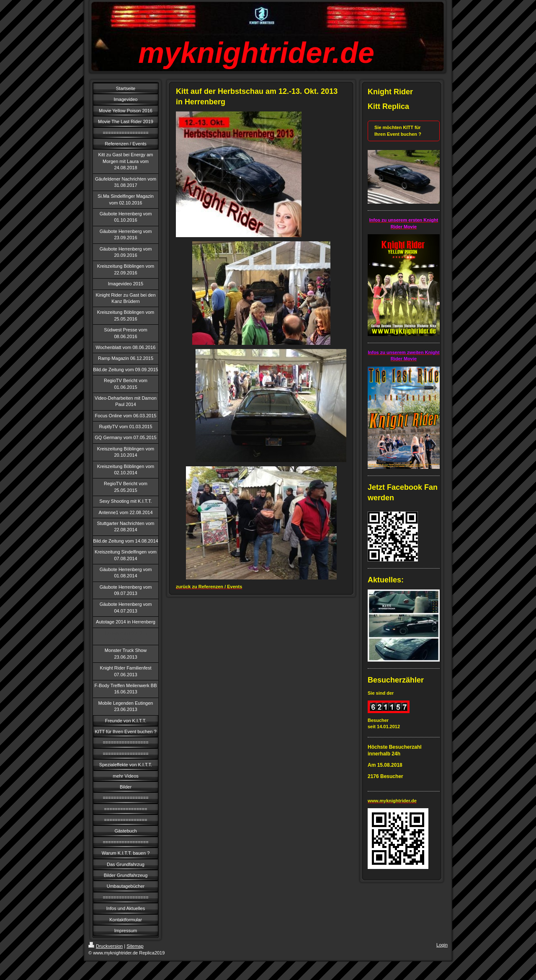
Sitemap (135, 946)
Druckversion (106, 946)
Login (442, 945)
